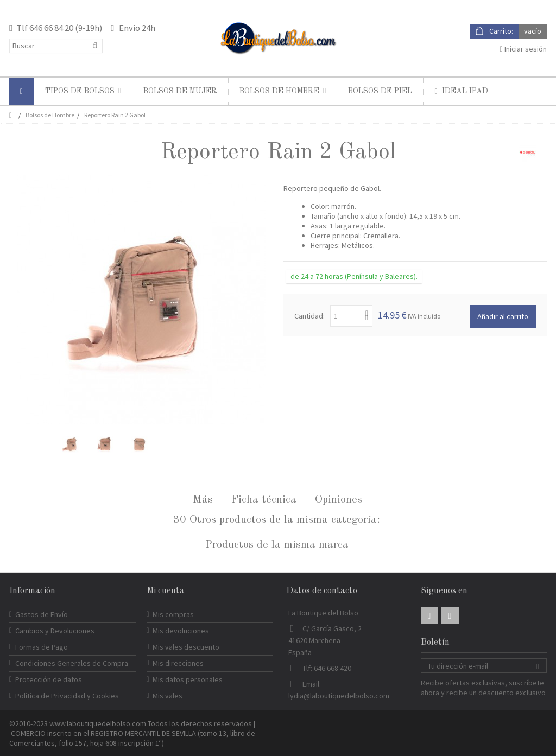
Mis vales (168, 696)
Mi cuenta (166, 591)
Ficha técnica (264, 500)
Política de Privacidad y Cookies (67, 696)
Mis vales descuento (186, 647)
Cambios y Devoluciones (55, 631)
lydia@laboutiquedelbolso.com (339, 696)
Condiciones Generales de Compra (72, 663)
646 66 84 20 (51, 28)
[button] (83, 91)
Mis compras (173, 614)
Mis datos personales (188, 679)
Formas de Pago (42, 647)
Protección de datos (49, 679)
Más (203, 500)
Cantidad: (309, 316)
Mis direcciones (178, 663)
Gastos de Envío (42, 614)
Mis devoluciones (181, 631)
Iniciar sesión (523, 49)
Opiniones (339, 500)
